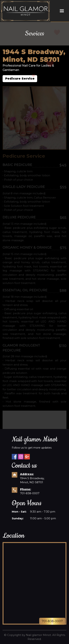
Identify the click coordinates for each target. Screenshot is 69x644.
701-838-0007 (30, 493)
